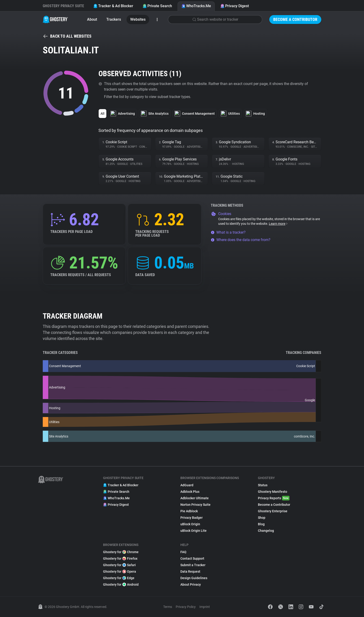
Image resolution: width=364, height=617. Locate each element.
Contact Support (192, 558)
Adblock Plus (190, 492)
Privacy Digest (235, 6)
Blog (261, 524)
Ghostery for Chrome (121, 552)
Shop (262, 518)
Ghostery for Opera (120, 571)
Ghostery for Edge (119, 578)
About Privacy (191, 584)
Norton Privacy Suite (195, 505)
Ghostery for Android (121, 584)
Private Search (157, 6)
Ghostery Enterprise (273, 511)
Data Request (190, 571)
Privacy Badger (192, 518)
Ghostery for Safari (119, 565)
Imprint (205, 607)
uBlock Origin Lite (193, 531)
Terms (168, 607)
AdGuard (187, 485)
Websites (138, 19)
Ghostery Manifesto (273, 492)
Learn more (278, 224)
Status (263, 485)
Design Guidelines (194, 578)
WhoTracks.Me (196, 6)
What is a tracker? (228, 232)
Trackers (114, 19)
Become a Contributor (295, 19)
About (92, 19)
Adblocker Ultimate (195, 498)
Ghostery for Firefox (120, 558)
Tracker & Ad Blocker (113, 6)
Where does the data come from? (241, 240)
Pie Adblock (189, 511)
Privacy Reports (274, 498)
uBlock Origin (190, 524)
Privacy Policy (186, 607)
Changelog (266, 531)
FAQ (183, 552)
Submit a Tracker (193, 565)
